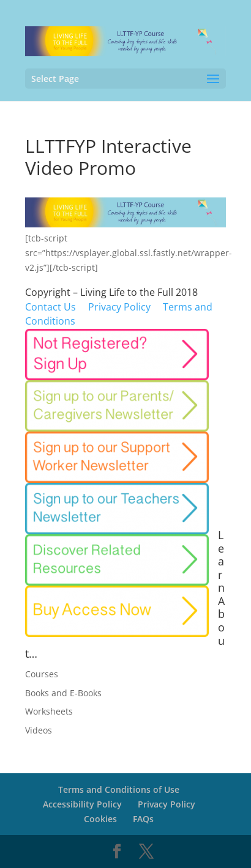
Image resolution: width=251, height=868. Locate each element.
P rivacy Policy (119, 307)
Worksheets (49, 711)
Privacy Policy (167, 804)
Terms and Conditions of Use (119, 789)
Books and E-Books (63, 693)
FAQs (143, 819)
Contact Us (51, 307)
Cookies (100, 819)
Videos (39, 730)
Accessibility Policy (82, 804)
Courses (42, 674)
